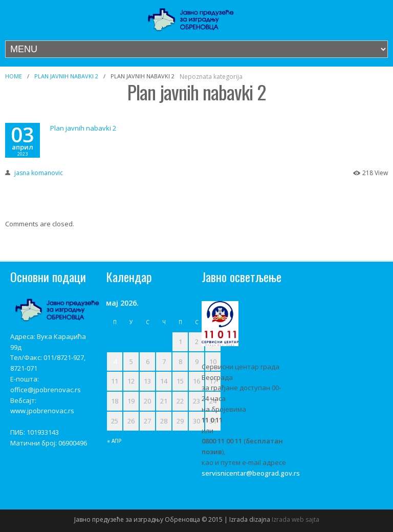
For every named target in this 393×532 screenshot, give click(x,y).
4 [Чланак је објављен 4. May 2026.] (115, 361)
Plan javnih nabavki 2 (66, 76)
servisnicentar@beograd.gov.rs (251, 473)
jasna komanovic (39, 173)
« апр (114, 441)
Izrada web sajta (296, 519)
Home (14, 76)
